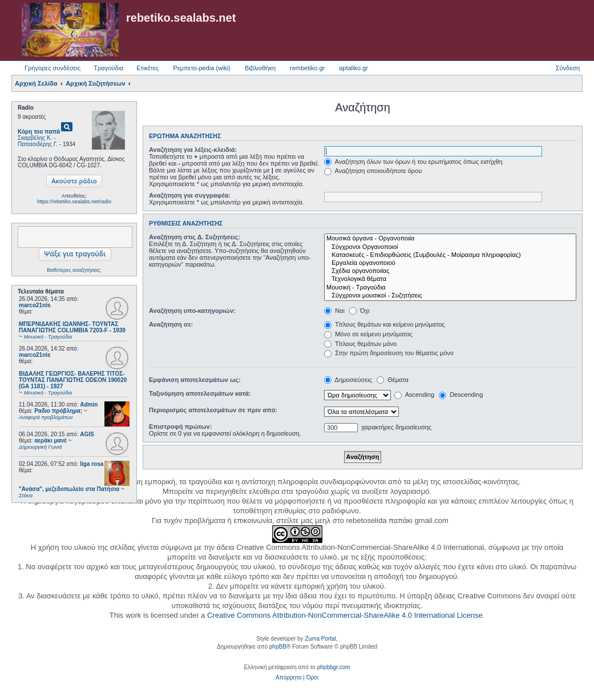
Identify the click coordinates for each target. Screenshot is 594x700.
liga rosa (92, 464)
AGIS (87, 434)
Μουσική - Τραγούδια (450, 288)
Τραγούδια (108, 68)
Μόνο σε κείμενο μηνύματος (368, 334)
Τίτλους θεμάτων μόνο (360, 344)
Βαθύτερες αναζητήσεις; (74, 270)
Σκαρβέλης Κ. (35, 138)
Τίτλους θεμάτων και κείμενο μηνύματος (385, 324)
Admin (89, 405)
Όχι (359, 311)
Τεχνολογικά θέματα (450, 279)
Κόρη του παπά (39, 132)
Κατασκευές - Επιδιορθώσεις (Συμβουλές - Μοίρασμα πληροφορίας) (450, 255)
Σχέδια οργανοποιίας (450, 271)
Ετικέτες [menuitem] (148, 68)
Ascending (414, 395)
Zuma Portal (320, 639)
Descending (461, 395)
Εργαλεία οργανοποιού (450, 263)
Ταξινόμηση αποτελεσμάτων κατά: (200, 393)
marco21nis (35, 305)
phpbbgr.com (334, 667)
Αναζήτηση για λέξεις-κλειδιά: (193, 150)
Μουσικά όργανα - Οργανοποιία (450, 239)
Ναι (334, 311)
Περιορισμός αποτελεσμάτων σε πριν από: (213, 410)
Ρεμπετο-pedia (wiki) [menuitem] (202, 68)
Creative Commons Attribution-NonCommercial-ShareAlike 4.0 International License (345, 615)
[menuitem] (288, 678)
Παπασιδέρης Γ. (38, 144)
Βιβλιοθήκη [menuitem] (260, 68)
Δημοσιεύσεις (348, 380)
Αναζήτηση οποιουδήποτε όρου (373, 171)
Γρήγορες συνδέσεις (52, 68)
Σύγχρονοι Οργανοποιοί (450, 247)
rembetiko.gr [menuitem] (307, 68)
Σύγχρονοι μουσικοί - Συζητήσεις (450, 296)
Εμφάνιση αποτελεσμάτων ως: (195, 380)
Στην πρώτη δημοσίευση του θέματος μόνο (389, 353)
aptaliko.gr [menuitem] (353, 68)
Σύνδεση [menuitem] (568, 68)
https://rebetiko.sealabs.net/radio (74, 202)
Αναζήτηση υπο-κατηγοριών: (192, 311)
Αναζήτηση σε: (171, 324)
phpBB (278, 647)
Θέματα (393, 380)
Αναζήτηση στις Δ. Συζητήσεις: (195, 237)
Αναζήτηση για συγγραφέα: (190, 195)
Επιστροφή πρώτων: (180, 427)
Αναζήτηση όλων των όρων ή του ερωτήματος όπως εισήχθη (413, 162)
